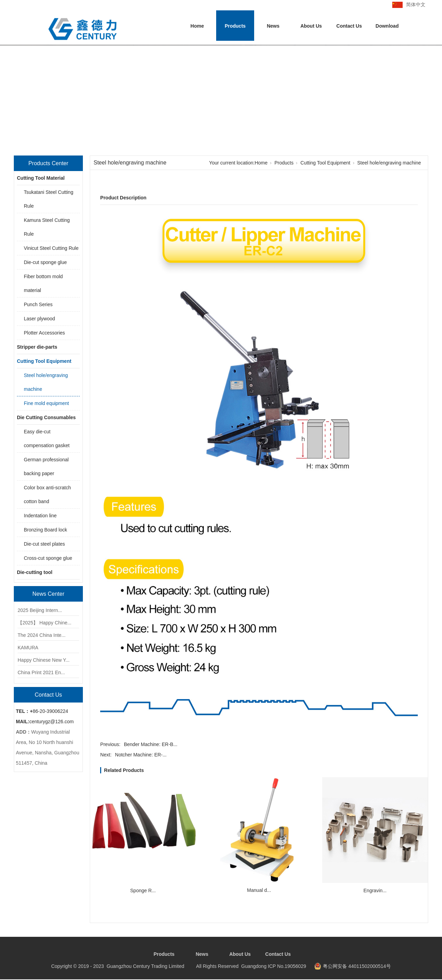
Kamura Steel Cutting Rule (47, 227)
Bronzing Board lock (45, 530)
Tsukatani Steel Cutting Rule (49, 199)
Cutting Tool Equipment (44, 361)
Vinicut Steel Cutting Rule (51, 248)
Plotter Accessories (44, 333)
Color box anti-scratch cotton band (47, 494)
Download (387, 26)
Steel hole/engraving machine (46, 382)
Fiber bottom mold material (43, 283)
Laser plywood (39, 319)
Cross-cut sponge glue (48, 558)
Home (197, 26)
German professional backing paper (46, 467)
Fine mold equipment (46, 403)
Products (235, 26)
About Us (311, 26)
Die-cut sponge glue (45, 262)
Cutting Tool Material (41, 178)
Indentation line (40, 516)
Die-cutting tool (35, 572)
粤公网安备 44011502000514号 (357, 966)
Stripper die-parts (37, 347)
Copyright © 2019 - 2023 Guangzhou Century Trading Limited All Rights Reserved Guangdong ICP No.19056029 (179, 966)
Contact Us (349, 26)
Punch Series (38, 304)
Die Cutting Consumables (46, 417)
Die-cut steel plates (44, 544)
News (273, 26)
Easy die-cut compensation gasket (47, 439)
